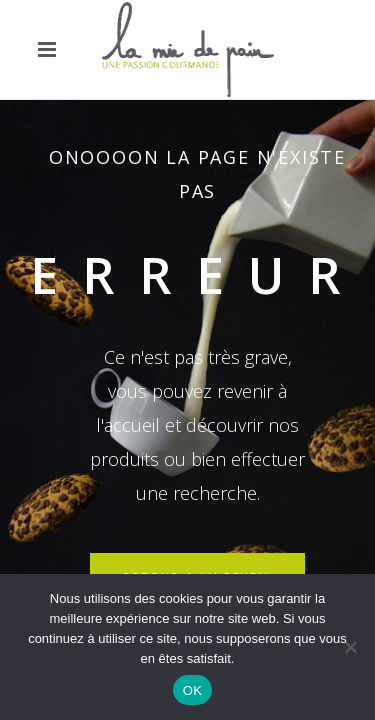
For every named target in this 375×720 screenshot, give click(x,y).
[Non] (350, 647)
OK (192, 690)
